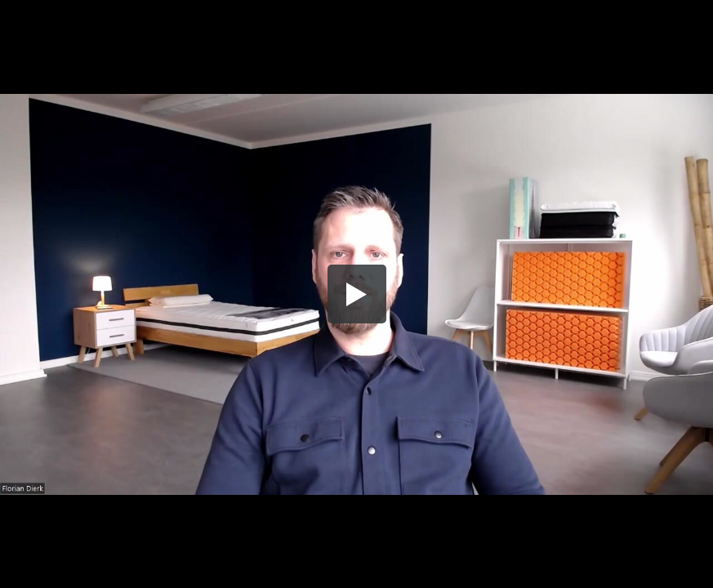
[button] (357, 294)
